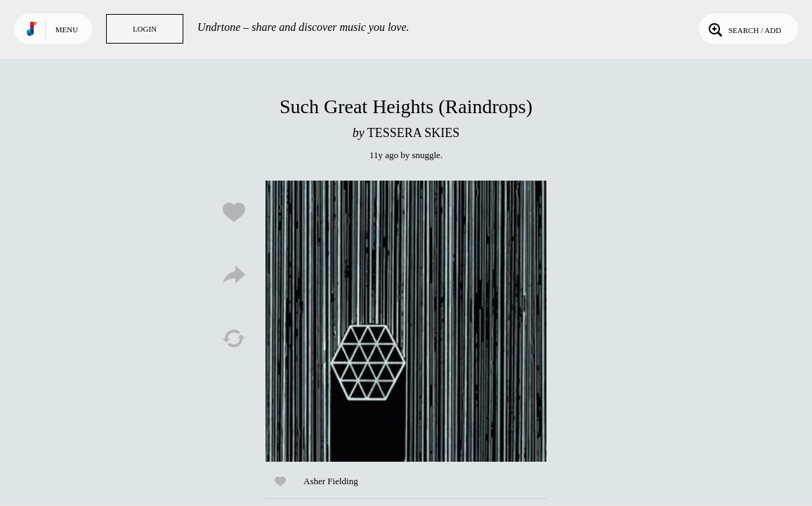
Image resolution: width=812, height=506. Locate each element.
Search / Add (744, 29)
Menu (67, 30)
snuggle (426, 155)
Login (145, 29)
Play (406, 321)
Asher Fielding (331, 481)
